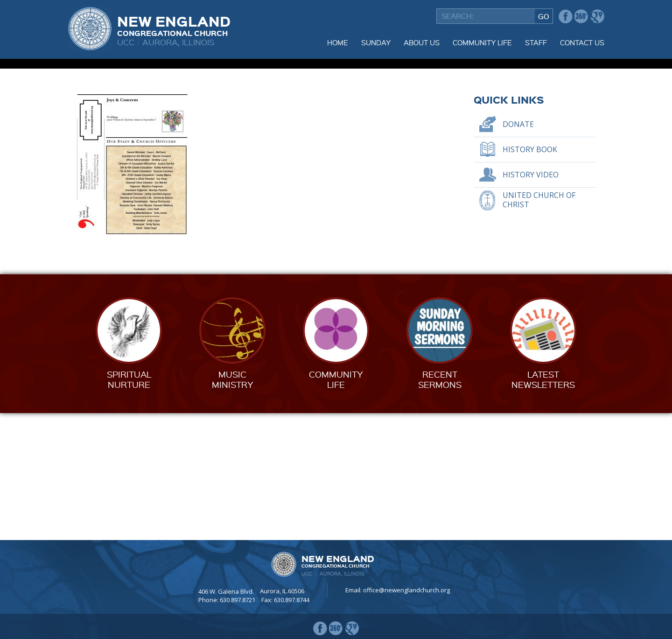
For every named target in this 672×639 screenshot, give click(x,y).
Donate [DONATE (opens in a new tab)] (518, 251)
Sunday (376, 42)
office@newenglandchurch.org (406, 590)
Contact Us (582, 42)
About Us (422, 42)
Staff (536, 42)
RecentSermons (440, 506)
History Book (530, 276)
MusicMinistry (233, 506)
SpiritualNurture (129, 506)
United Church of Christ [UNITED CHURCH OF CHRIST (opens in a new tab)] (539, 327)
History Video (531, 302)
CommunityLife (336, 506)
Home (338, 42)
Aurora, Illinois (178, 42)
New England (174, 25)
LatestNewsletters (543, 506)
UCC (126, 42)
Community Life (482, 42)
